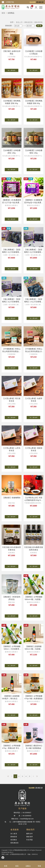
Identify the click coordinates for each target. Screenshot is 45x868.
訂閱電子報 (10, 2)
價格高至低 (38, 22)
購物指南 (14, 837)
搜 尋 (39, 26)
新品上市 (19, 22)
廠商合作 (30, 834)
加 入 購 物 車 (13, 70)
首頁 (3, 13)
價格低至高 (28, 22)
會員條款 (14, 840)
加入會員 (14, 834)
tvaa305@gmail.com (27, 819)
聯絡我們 (30, 837)
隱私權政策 (15, 843)
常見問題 (30, 840)
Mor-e (11, 852)
